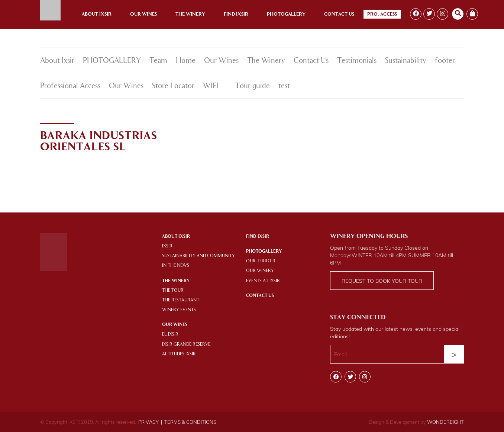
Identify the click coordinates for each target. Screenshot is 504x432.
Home (186, 61)
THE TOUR (173, 291)
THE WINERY (176, 281)
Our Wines (143, 14)
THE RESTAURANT (181, 300)
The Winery (190, 14)
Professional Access (70, 86)
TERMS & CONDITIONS (190, 422)
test (284, 86)
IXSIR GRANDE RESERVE (186, 345)
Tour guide (253, 86)
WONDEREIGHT (445, 422)
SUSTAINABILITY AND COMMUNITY (198, 256)
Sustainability (406, 61)
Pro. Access (382, 14)
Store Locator (173, 86)
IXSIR (167, 246)
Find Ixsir (236, 14)
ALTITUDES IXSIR (179, 354)
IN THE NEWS (176, 266)
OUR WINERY (260, 271)
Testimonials (357, 61)
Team (158, 61)
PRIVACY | (150, 422)
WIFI (211, 86)
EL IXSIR (170, 335)
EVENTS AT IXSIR (263, 281)
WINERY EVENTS (179, 310)
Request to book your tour (382, 281)
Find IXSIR (258, 237)
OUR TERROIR (261, 261)
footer (445, 61)
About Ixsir (97, 14)
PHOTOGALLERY (112, 61)
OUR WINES (175, 325)
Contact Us (339, 14)
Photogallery (286, 14)
